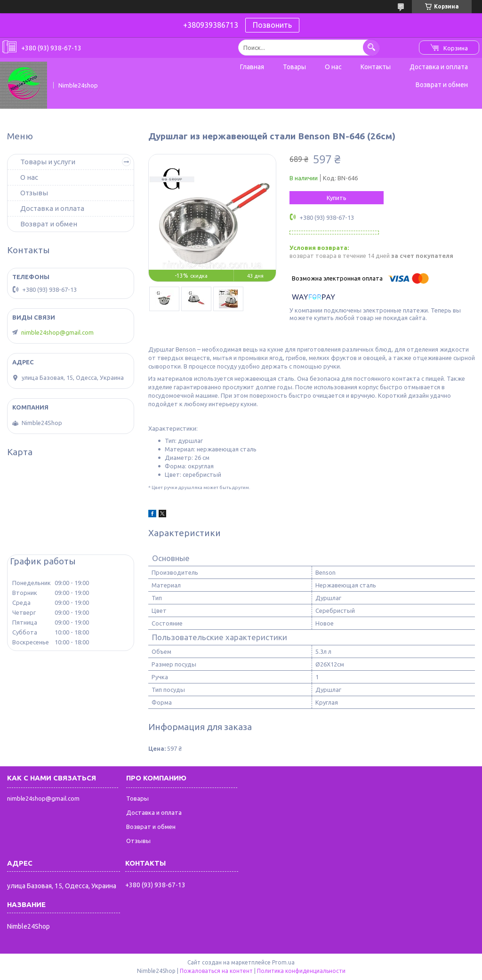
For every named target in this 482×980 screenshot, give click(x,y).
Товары (294, 67)
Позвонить (272, 25)
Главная (252, 67)
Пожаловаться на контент (216, 971)
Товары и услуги (48, 162)
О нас (333, 67)
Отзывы (34, 193)
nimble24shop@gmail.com (57, 332)
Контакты (376, 67)
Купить (337, 198)
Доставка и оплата (439, 67)
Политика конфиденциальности (301, 971)
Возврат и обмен (442, 85)
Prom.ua (283, 962)
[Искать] (371, 47)
